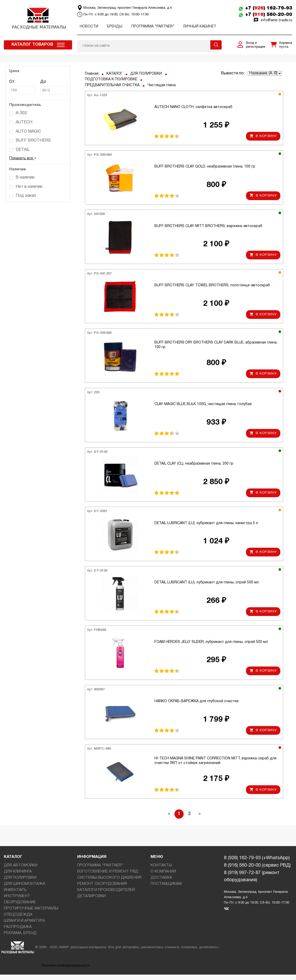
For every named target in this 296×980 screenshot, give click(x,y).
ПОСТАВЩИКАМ (166, 884)
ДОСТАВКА (161, 878)
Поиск (216, 45)
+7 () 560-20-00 (269, 15)
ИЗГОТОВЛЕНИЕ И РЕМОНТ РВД (108, 871)
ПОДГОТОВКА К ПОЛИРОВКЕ (111, 79)
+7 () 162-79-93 (269, 8)
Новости (89, 27)
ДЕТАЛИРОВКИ (91, 896)
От (22, 87)
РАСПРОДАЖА (18, 927)
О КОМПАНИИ (163, 871)
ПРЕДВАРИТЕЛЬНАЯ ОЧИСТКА (112, 85)
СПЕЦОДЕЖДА (18, 915)
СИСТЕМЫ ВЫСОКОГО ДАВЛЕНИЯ (109, 878)
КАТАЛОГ (114, 74)
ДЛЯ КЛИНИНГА (18, 871)
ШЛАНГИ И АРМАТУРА (24, 921)
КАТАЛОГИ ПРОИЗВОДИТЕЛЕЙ (106, 890)
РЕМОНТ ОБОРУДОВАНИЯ (102, 884)
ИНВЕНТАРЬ (15, 890)
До (53, 87)
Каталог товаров (32, 45)
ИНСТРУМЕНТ (17, 896)
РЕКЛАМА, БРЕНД (20, 933)
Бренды (115, 27)
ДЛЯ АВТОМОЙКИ (21, 865)
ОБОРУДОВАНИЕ (20, 902)
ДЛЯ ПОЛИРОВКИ (146, 74)
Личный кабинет (200, 27)
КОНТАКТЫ (161, 865)
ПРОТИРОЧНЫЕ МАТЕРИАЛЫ (31, 908)
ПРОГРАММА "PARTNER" (153, 27)
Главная (92, 74)
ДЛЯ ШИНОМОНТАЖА (24, 884)
